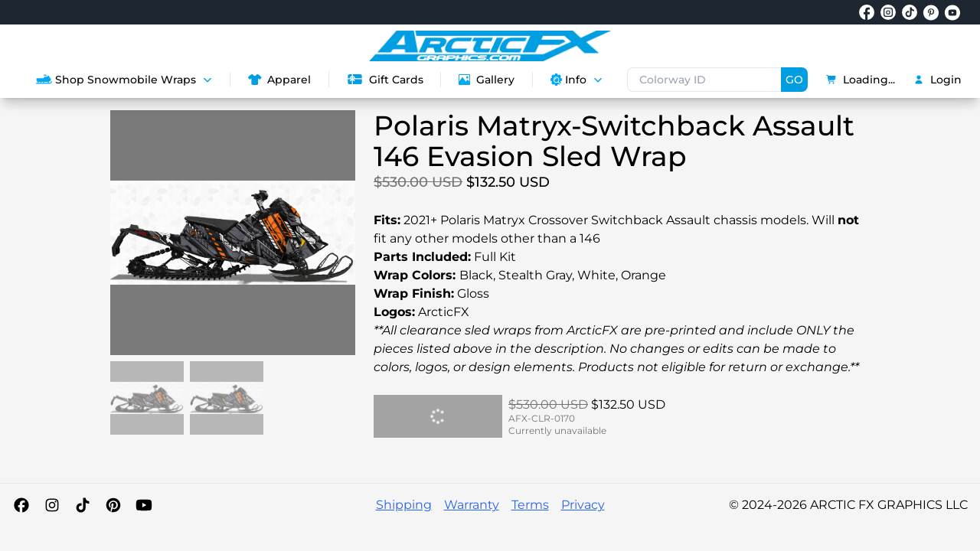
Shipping (404, 505)
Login (938, 80)
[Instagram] (52, 505)
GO (794, 80)
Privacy (583, 505)
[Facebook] (21, 505)
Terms (530, 505)
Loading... (861, 80)
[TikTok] (83, 505)
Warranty (472, 505)
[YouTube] (144, 505)
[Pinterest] (113, 505)
